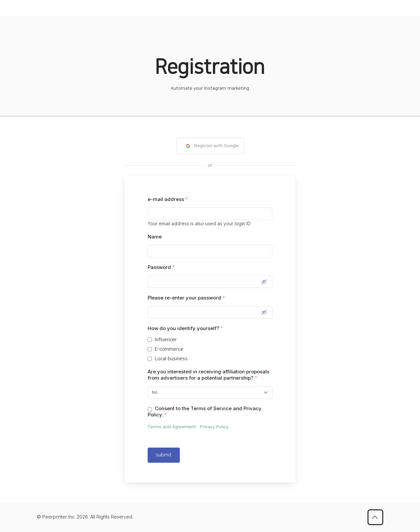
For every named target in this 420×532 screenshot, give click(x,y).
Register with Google (212, 146)
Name (155, 237)
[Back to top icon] (375, 517)
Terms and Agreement (174, 427)
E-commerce (169, 349)
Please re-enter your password (186, 298)
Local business (171, 359)
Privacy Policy (214, 427)
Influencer (166, 340)
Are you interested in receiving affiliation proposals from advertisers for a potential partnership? (209, 375)
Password (161, 267)
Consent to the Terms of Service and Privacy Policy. (205, 411)
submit (164, 455)
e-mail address (168, 199)
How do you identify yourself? (185, 328)
